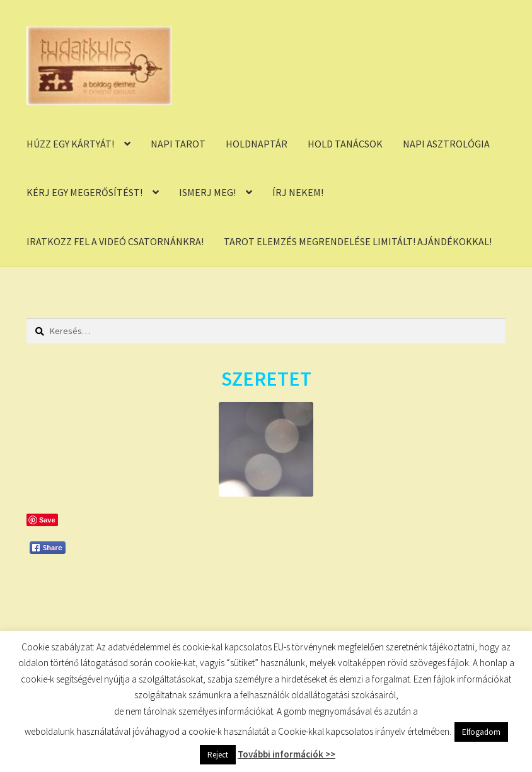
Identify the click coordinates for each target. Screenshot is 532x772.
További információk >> (286, 754)
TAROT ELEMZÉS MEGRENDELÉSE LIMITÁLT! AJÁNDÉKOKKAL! (358, 241)
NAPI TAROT (178, 144)
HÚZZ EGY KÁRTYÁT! (70, 144)
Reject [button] (218, 755)
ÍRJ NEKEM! (298, 192)
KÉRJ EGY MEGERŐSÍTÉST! (84, 192)
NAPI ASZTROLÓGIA (446, 144)
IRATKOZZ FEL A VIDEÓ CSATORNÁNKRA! (115, 241)
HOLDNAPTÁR (257, 144)
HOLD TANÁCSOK (345, 144)
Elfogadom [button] (481, 732)
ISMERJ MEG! (207, 192)
